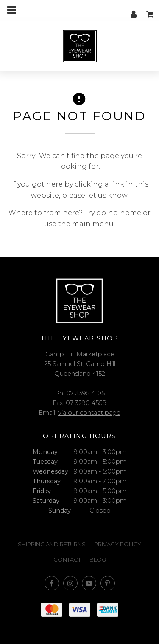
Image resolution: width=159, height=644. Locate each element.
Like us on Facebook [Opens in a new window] (52, 583)
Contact (67, 560)
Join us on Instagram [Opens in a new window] (70, 583)
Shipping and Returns (52, 544)
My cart (151, 10)
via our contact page (89, 413)
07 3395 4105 (85, 393)
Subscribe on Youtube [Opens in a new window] (89, 583)
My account (134, 10)
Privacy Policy (118, 544)
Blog (98, 560)
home (131, 213)
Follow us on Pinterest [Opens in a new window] (108, 583)
